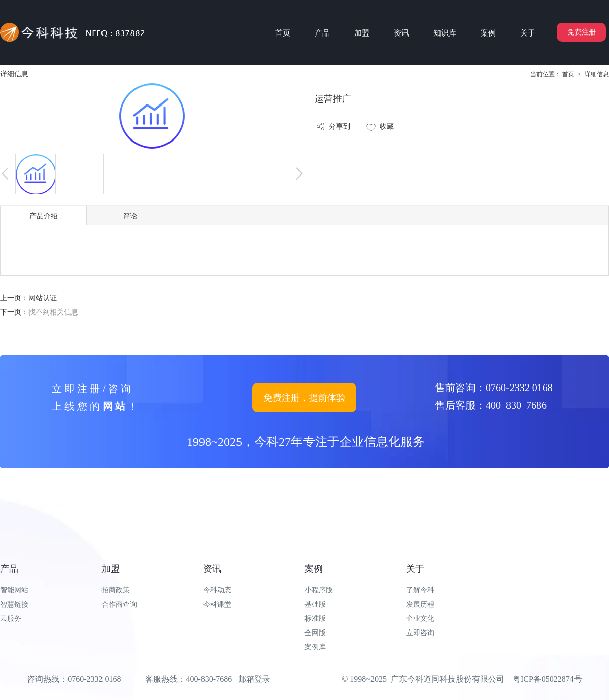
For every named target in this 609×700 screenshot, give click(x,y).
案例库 (315, 647)
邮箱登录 (254, 679)
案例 (314, 569)
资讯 (212, 569)
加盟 (111, 569)
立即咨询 (420, 633)
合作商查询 (119, 604)
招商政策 (116, 590)
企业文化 (420, 619)
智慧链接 (14, 604)
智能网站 (14, 590)
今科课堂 (217, 604)
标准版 (315, 619)
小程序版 (319, 590)
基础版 (315, 604)
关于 (415, 569)
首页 (568, 74)
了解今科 (420, 590)
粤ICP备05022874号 (547, 679)
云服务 (11, 619)
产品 (9, 569)
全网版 (315, 633)
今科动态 (217, 590)
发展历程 (420, 604)
